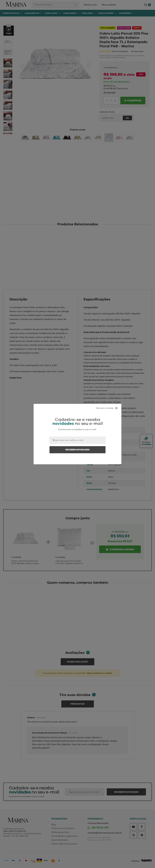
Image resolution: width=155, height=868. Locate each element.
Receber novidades (77, 450)
